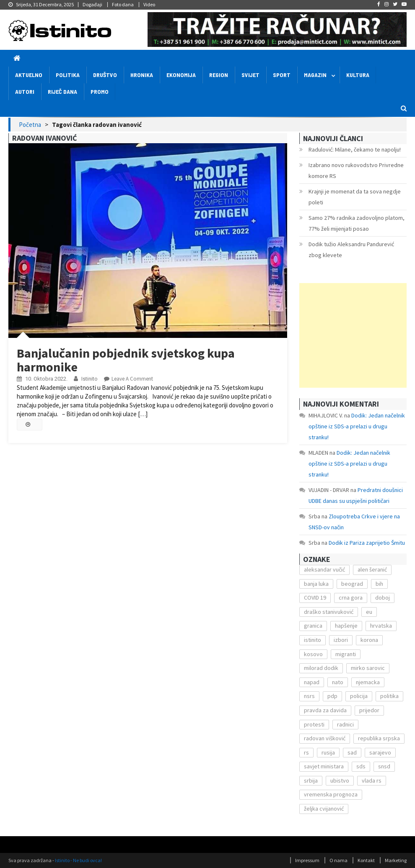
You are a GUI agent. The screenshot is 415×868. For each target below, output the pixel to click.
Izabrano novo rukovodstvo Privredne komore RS (356, 170)
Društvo (105, 75)
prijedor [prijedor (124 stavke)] (369, 710)
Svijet (250, 75)
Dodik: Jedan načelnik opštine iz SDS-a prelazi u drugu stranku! (357, 426)
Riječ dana (62, 91)
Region (219, 75)
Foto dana (123, 4)
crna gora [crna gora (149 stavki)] (351, 598)
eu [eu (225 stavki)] (369, 612)
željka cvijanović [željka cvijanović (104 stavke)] (324, 809)
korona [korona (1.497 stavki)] (369, 640)
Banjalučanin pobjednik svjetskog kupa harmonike (126, 360)
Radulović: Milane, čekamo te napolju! (355, 149)
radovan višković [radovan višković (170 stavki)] (325, 738)
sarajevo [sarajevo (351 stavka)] (380, 752)
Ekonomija (181, 75)
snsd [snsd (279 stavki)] (384, 766)
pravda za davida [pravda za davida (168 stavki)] (325, 710)
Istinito (89, 379)
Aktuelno (29, 75)
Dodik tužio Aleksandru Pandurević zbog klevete (351, 250)
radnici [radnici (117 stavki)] (345, 724)
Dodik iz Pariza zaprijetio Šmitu (367, 543)
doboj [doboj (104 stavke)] (383, 598)
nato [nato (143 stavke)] (338, 682)
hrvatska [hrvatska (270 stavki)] (381, 626)
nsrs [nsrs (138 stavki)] (309, 696)
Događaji (92, 4)
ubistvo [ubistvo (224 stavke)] (340, 780)
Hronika (142, 75)
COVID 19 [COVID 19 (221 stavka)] (315, 598)
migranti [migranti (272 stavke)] (346, 654)
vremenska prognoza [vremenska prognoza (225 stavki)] (331, 794)
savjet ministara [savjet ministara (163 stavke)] (324, 766)
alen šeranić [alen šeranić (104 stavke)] (372, 569)
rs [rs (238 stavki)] (306, 752)
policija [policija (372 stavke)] (359, 696)
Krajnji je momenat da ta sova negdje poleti (355, 197)
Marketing (396, 860)
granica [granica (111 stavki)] (313, 626)
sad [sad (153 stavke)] (352, 752)
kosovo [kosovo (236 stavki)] (313, 654)
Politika (68, 75)
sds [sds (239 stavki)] (361, 766)
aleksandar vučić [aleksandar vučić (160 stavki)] (324, 569)
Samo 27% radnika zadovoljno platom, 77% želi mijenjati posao (357, 223)
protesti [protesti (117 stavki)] (314, 724)
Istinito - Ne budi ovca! (78, 860)
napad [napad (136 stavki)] (312, 682)
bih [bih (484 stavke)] (379, 584)
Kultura (358, 75)
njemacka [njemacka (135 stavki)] (368, 682)
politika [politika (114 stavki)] (389, 696)
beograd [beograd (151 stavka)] (352, 584)
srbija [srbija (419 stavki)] (311, 780)
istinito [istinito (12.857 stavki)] (313, 640)
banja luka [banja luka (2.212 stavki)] (316, 584)
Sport (282, 75)
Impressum (307, 860)
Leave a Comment (132, 379)
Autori (25, 91)
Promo (100, 91)
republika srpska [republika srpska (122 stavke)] (379, 738)
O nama (338, 860)
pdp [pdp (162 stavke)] (332, 696)
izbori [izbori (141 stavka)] (341, 640)
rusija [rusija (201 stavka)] (328, 752)
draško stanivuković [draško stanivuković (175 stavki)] (329, 612)
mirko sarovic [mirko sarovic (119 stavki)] (368, 668)
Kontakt (366, 860)
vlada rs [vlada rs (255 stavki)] (372, 780)
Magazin (315, 75)
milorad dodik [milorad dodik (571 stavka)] (321, 668)
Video (149, 4)
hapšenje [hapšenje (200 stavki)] (346, 626)
